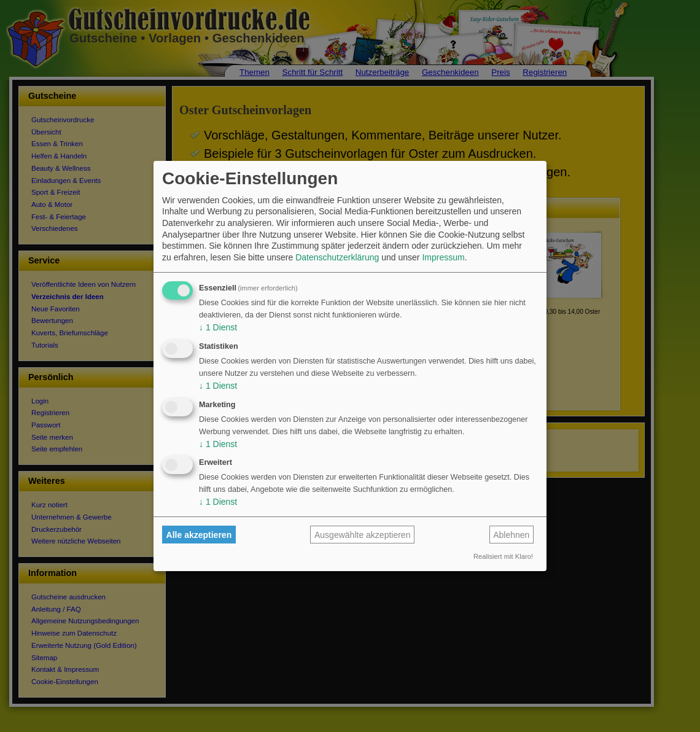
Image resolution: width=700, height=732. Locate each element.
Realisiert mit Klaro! (503, 556)
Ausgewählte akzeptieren (362, 535)
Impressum (443, 257)
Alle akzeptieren (199, 535)
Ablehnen (511, 535)
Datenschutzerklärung (337, 257)
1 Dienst (218, 327)
